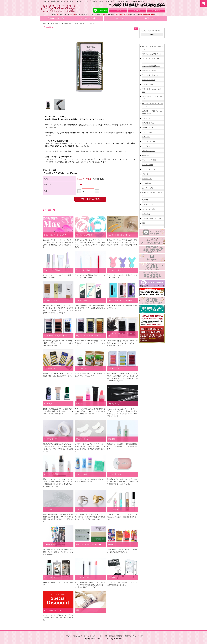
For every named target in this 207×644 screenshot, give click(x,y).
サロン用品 (146, 214)
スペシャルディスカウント (152, 219)
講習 (144, 223)
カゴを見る (156, 10)
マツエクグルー (148, 132)
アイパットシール (149, 151)
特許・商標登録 (126, 636)
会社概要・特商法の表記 (110, 636)
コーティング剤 (148, 188)
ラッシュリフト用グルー (151, 66)
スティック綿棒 (148, 165)
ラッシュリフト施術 (149, 70)
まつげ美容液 (147, 183)
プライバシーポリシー (92, 636)
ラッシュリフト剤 (149, 80)
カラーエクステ (148, 128)
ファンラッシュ (148, 118)
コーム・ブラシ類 (149, 209)
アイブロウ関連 (148, 84)
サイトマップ (138, 636)
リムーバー (146, 137)
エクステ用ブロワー (149, 169)
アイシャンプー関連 (149, 160)
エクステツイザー (149, 142)
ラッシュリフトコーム (150, 75)
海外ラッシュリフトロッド (152, 54)
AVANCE (145, 200)
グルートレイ (147, 174)
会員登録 (137, 10)
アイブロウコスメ (149, 205)
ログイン (118, 10)
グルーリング (147, 179)
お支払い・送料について (73, 636)
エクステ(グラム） (149, 123)
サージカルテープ (149, 146)
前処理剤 (145, 155)
